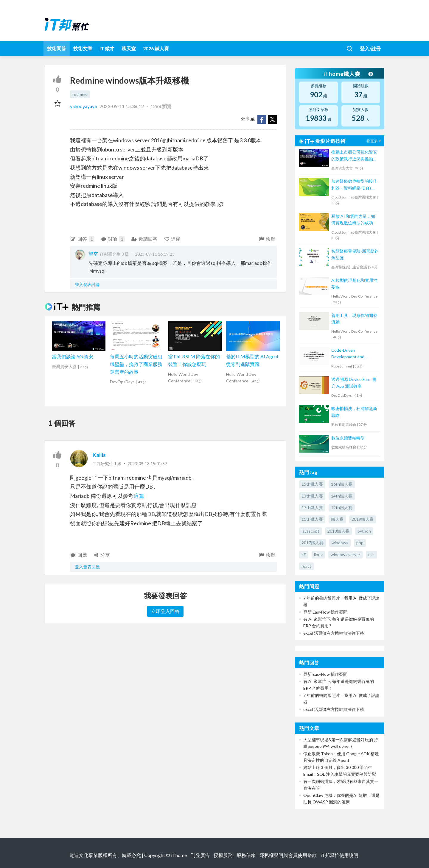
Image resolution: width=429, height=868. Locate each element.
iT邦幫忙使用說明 (339, 855)
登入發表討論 (87, 284)
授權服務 (223, 855)
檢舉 (267, 239)
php (360, 543)
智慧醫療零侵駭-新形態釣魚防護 (355, 254)
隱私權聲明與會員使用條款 (288, 855)
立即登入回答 (165, 611)
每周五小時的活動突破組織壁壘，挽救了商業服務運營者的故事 (136, 364)
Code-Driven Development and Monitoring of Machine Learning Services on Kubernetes (352, 354)
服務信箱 (246, 855)
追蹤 (172, 239)
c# (304, 555)
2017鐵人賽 (313, 543)
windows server (345, 555)
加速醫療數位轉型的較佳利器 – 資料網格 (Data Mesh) (354, 185)
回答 (82, 239)
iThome (179, 855)
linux (318, 555)
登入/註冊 (370, 48)
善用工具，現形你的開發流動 (354, 319)
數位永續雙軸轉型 (348, 438)
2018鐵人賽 (338, 531)
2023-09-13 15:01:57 (147, 463)
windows (340, 543)
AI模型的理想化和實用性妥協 (354, 283)
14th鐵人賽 (342, 496)
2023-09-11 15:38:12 (122, 106)
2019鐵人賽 (363, 519)
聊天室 (129, 48)
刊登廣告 (200, 855)
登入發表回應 (87, 567)
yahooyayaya (84, 106)
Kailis (99, 455)
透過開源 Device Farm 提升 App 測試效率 (354, 383)
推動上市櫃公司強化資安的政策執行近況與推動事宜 (354, 156)
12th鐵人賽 (342, 507)
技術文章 (83, 48)
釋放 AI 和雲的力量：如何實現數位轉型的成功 (353, 219)
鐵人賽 (337, 519)
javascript (310, 531)
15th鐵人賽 (312, 484)
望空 (93, 254)
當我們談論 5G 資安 (73, 356)
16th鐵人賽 (342, 484)
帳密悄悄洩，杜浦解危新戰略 (354, 412)
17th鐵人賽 (312, 507)
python (364, 531)
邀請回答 (144, 239)
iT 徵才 (107, 48)
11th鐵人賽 (312, 519)
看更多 (374, 141)
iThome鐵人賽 (348, 74)
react (306, 566)
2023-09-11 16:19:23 (155, 254)
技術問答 (57, 48)
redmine (80, 94)
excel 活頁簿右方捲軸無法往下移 (334, 633)
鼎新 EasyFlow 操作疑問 (325, 612)
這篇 (139, 496)
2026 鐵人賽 (156, 48)
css (371, 555)
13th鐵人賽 (312, 496)
